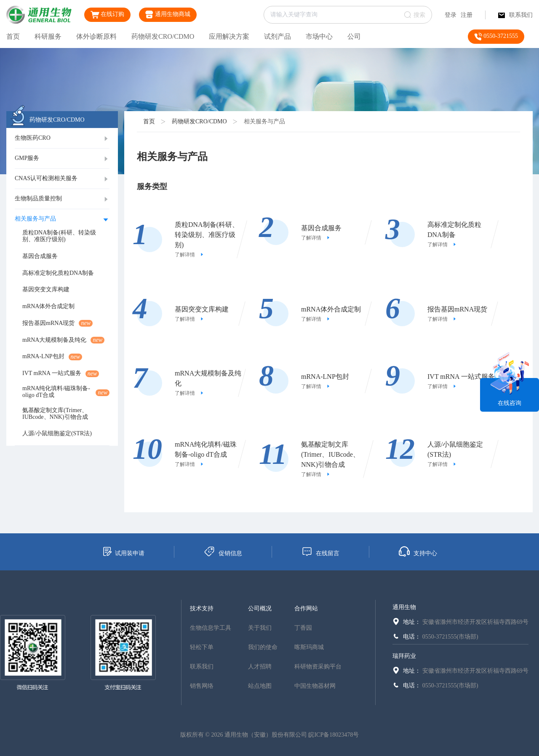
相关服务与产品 (264, 121)
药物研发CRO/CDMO (163, 36)
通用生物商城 (168, 15)
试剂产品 (278, 36)
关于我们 (260, 628)
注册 (467, 15)
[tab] (62, 138)
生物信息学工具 (211, 628)
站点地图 (260, 686)
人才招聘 (260, 667)
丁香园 (303, 628)
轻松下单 (202, 647)
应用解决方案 (229, 36)
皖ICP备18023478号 (334, 735)
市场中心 (319, 36)
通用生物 (404, 607)
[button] (62, 138)
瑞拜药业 (404, 656)
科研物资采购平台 (318, 667)
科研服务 (48, 36)
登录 (451, 15)
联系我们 (515, 15)
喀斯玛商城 (309, 647)
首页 (13, 36)
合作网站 (306, 608)
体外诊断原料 (96, 36)
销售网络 (202, 686)
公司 (354, 36)
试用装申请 (123, 551)
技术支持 (202, 608)
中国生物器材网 (315, 686)
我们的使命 (263, 647)
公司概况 (260, 608)
